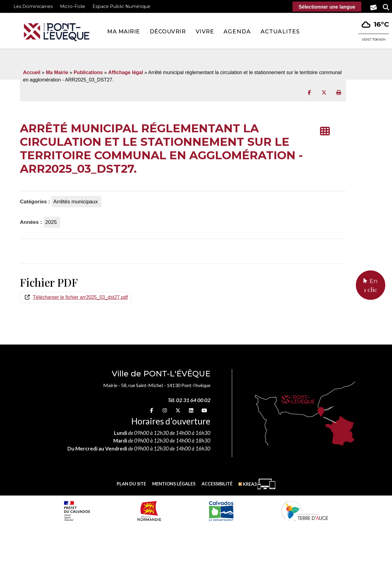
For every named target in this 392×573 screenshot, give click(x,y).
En (371, 286)
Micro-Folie (73, 6)
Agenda (237, 31)
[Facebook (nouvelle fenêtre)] (152, 410)
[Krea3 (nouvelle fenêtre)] (257, 484)
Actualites (280, 31)
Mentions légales (174, 484)
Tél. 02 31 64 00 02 (189, 400)
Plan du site (131, 484)
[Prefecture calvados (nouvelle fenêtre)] (77, 511)
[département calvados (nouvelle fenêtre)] (221, 511)
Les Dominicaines (33, 6)
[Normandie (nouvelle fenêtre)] (149, 511)
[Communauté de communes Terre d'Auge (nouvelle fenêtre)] (305, 511)
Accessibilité (217, 484)
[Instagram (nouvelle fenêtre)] (165, 410)
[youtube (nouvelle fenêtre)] (204, 410)
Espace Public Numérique (121, 6)
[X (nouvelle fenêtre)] (178, 410)
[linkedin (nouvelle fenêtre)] (191, 410)
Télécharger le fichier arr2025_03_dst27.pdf (80, 297)
